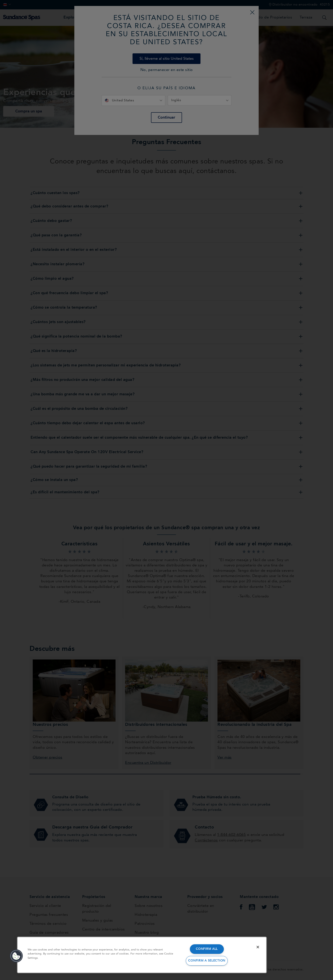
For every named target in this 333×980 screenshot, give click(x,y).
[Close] (258, 947)
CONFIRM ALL (207, 949)
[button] (16, 956)
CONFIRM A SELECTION (207, 961)
